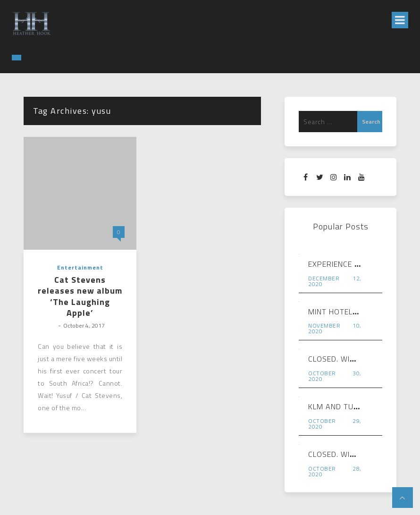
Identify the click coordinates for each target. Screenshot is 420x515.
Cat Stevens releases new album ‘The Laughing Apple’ (80, 296)
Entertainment (80, 267)
